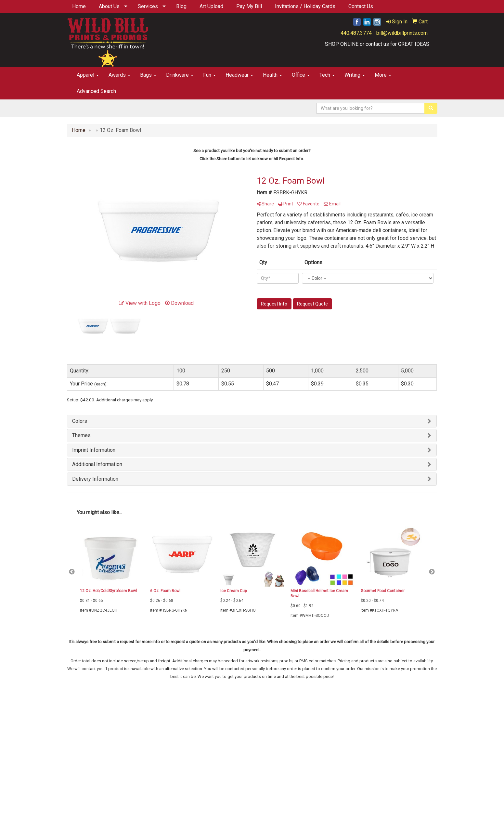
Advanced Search (96, 91)
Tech (327, 75)
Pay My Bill (249, 6)
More (383, 75)
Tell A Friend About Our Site (98, 754)
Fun (209, 75)
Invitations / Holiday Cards (305, 6)
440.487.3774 (356, 33)
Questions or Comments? (96, 747)
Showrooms (205, 735)
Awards (119, 75)
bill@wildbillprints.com (402, 33)
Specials (202, 726)
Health (272, 75)
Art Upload (211, 6)
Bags (148, 75)
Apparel (88, 75)
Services (148, 6)
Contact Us (361, 6)
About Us (109, 6)
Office (301, 75)
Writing (355, 75)
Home (79, 6)
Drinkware (180, 75)
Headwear (239, 75)
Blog (181, 6)
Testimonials (142, 735)
